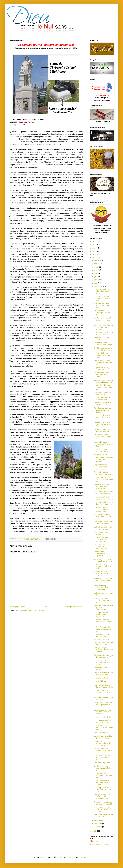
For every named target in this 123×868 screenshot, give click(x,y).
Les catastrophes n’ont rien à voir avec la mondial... (102, 712)
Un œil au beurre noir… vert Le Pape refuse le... (104, 560)
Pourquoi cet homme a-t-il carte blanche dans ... (103, 493)
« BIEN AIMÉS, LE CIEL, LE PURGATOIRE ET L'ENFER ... (103, 809)
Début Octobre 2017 (101, 733)
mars (96, 267)
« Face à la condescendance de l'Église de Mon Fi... (102, 743)
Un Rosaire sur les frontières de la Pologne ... (104, 768)
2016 (95, 254)
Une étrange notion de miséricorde (102, 533)
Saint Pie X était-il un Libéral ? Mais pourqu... (104, 344)
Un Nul (95, 841)
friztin (70, 857)
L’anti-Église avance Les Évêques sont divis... (103, 737)
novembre (98, 824)
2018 (95, 831)
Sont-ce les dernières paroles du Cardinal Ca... (102, 417)
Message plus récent (18, 607)
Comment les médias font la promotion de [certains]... (103, 327)
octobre (97, 820)
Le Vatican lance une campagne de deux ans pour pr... (104, 775)
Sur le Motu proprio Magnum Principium (102, 450)
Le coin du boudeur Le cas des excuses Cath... (104, 333)
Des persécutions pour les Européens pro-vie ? (104, 656)
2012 (95, 242)
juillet (97, 280)
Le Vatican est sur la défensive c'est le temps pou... (104, 728)
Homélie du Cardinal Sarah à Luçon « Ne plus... (102, 298)
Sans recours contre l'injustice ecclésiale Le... (102, 692)
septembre (99, 286)
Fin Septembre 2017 (102, 639)
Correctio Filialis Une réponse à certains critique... (102, 782)
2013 (95, 245)
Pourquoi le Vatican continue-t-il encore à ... (104, 473)
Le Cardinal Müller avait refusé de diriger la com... (103, 291)
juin (96, 277)
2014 (95, 248)
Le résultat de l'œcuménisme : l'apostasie (101, 554)
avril (96, 270)
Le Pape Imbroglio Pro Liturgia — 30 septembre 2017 (102, 797)
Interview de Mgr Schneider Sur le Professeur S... (101, 588)
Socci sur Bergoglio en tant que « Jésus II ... (103, 721)
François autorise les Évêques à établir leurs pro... (103, 479)
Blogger (86, 857)
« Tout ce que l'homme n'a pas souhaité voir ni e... (104, 498)
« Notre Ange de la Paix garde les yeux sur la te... (103, 629)
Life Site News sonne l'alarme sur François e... (103, 437)
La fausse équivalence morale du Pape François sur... (102, 486)
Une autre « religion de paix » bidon (102, 393)
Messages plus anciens (74, 607)
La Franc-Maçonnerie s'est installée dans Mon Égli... (104, 424)
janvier (97, 260)
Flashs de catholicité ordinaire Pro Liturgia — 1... (104, 622)
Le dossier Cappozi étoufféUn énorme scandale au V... (102, 509)
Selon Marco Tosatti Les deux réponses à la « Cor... (103, 705)
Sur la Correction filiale (102, 717)
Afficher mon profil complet (100, 844)
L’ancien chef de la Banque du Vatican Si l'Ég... (103, 750)
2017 (95, 258)
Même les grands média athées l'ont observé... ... (103, 581)
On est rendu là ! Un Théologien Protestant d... (103, 313)
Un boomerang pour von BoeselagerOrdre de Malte (103, 517)
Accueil (45, 607)
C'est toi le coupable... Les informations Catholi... (104, 349)
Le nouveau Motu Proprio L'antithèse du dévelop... (103, 460)
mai (96, 273)
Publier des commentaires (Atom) (32, 611)
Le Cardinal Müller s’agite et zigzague (103, 815)
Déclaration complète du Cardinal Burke (103, 404)
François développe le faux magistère (102, 399)
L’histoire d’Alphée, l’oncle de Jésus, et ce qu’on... (104, 431)
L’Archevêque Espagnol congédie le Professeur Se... (103, 362)
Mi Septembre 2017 (101, 454)
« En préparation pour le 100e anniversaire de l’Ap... (103, 790)
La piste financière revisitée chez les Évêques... (101, 467)
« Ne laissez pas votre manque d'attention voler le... (102, 758)
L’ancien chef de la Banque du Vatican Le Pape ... (103, 355)
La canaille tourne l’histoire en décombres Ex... (103, 444)
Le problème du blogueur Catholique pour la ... (103, 369)
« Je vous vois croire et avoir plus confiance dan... (102, 305)
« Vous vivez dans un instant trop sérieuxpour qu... (104, 387)
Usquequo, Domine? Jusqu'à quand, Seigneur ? (102, 615)
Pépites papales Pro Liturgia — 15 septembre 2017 (101, 539)
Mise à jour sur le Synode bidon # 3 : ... (103, 699)
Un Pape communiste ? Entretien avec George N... (103, 320)
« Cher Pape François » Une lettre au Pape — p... (103, 600)
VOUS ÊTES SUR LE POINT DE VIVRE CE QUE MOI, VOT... (103, 573)
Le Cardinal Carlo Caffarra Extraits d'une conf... (104, 523)
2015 (95, 251)
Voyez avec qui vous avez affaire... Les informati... (104, 381)
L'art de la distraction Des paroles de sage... (103, 674)
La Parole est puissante (103, 763)
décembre (98, 827)
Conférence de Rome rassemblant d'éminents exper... (104, 662)
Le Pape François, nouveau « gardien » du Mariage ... (104, 650)
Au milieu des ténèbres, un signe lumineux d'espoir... (103, 410)
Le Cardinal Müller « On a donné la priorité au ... (103, 503)
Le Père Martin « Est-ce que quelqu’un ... (103, 635)
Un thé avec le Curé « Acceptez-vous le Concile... (102, 375)
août (96, 283)
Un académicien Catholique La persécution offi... (101, 547)
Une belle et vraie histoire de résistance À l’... (103, 644)
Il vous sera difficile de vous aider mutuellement (102, 680)
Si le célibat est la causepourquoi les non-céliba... (104, 566)
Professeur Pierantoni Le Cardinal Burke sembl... (104, 803)
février (97, 264)
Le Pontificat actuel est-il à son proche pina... (104, 528)
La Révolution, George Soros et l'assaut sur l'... (104, 686)
